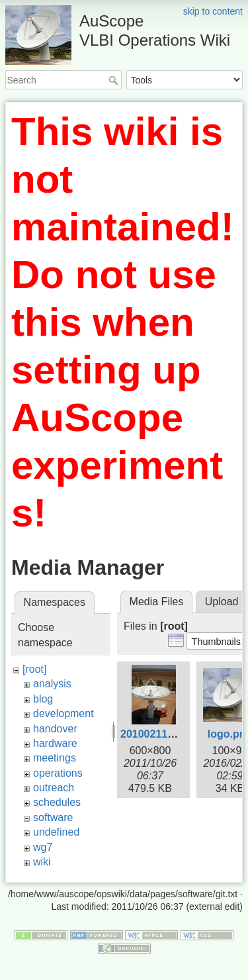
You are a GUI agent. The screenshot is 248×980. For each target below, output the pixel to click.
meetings (55, 758)
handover (55, 729)
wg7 (43, 847)
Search (115, 80)
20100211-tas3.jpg (166, 734)
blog (43, 699)
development (63, 713)
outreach (54, 788)
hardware (55, 743)
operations (58, 773)
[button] (216, 641)
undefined (56, 832)
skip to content (213, 11)
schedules (57, 802)
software (53, 817)
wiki (42, 862)
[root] (34, 669)
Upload (222, 602)
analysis (52, 684)
